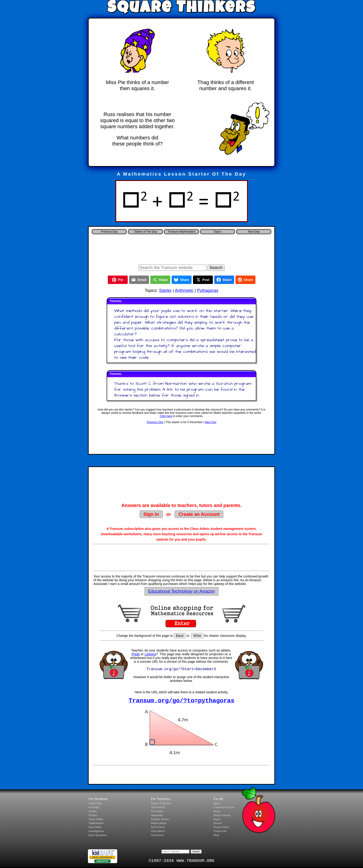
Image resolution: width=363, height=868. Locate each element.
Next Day (211, 422)
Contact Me (220, 831)
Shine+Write (158, 807)
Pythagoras (208, 291)
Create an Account (199, 514)
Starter (165, 291)
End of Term (158, 827)
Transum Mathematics (181, 232)
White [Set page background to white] (197, 636)
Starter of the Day (161, 803)
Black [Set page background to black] (180, 636)
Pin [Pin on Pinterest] (118, 280)
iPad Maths (95, 827)
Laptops (150, 654)
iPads (136, 654)
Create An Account (224, 807)
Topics (218, 232)
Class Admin (158, 831)
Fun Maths (157, 811)
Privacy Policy (221, 827)
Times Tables (96, 819)
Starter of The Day (145, 232)
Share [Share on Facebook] (224, 280)
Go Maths (94, 807)
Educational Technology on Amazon (182, 591)
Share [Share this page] (160, 280)
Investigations (96, 831)
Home (217, 811)
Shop (216, 835)
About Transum (222, 815)
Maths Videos (159, 823)
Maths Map (95, 803)
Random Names (160, 819)
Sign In (151, 514)
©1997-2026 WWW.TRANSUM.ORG (182, 861)
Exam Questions (98, 835)
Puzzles (93, 815)
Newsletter (157, 815)
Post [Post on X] (203, 280)
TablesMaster (96, 823)
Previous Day (155, 422)
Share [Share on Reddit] (245, 280)
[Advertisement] (181, 248)
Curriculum (157, 835)
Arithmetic (184, 291)
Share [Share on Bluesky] (182, 280)
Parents (218, 823)
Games (93, 811)
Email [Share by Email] (139, 280)
